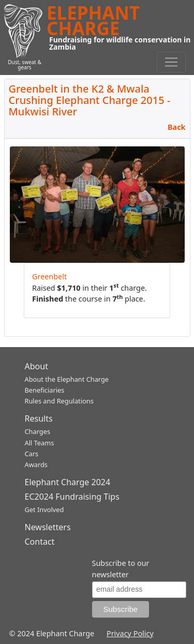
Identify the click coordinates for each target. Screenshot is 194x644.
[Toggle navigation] (171, 62)
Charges (38, 431)
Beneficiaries (45, 390)
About (36, 366)
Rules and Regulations (59, 401)
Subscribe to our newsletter (121, 569)
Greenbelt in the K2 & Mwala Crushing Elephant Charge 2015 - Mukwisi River (90, 100)
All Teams (40, 443)
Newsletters (48, 527)
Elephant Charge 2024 (68, 482)
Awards (36, 465)
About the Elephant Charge (67, 379)
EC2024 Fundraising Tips (72, 497)
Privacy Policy (130, 633)
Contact (40, 542)
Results (39, 418)
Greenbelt (49, 276)
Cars (32, 454)
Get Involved (44, 510)
